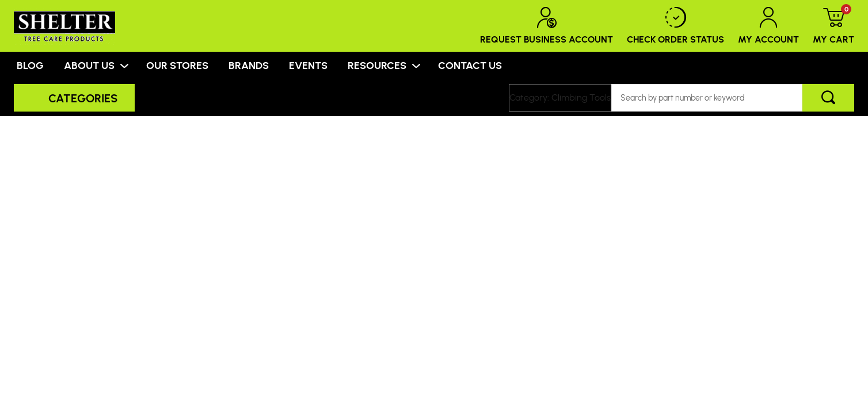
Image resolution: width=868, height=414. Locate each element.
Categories (83, 98)
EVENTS (308, 65)
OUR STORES (177, 65)
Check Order (675, 26)
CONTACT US (470, 65)
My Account (768, 26)
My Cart (833, 26)
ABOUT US (89, 65)
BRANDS (249, 65)
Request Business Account (547, 26)
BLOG (30, 65)
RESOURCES (377, 65)
